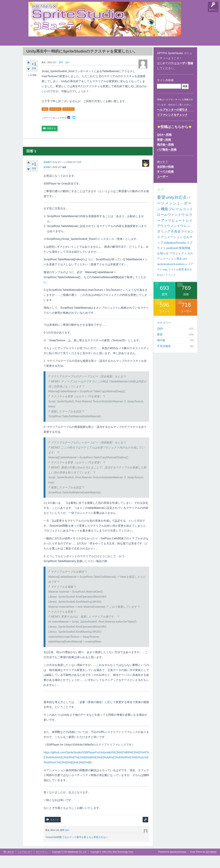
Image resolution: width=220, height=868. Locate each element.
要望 (43, 52)
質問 (61, 75)
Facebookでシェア (69, 130)
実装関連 (185, 261)
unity (45, 122)
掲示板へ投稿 (165, 157)
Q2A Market (211, 864)
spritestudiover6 (166, 277)
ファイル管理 (176, 282)
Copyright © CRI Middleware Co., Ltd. (69, 864)
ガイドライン (42, 864)
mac (165, 282)
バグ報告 (65, 52)
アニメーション (172, 250)
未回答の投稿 (165, 179)
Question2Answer (178, 864)
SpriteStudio (186, 52)
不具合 (176, 244)
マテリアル (68, 122)
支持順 (76, 52)
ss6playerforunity (175, 255)
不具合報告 (164, 359)
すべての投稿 (165, 184)
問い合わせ (9, 864)
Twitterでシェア (74, 130)
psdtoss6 (172, 261)
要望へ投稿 (164, 152)
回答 (79, 175)
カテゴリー (164, 335)
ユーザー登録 (185, 76)
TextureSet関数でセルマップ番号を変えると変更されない (77, 850)
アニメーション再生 (170, 271)
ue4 (185, 271)
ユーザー (163, 189)
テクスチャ (55, 122)
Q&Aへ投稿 (164, 147)
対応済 (180, 210)
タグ (87, 51)
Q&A (32, 52)
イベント (171, 287)
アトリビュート (173, 233)
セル (190, 266)
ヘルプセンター (25, 864)
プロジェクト (178, 266)
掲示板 (54, 52)
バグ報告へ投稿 (167, 162)
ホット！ (163, 174)
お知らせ (163, 266)
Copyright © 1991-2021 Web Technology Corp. (112, 864)
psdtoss (180, 277)
